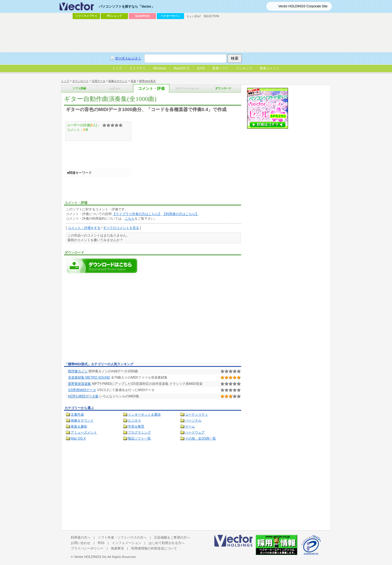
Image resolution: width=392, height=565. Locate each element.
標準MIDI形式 (147, 81)
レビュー (115, 88)
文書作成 (77, 414)
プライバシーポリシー (87, 548)
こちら (130, 219)
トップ (65, 81)
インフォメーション (127, 543)
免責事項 (117, 548)
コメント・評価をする (84, 228)
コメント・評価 (151, 89)
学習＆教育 (136, 426)
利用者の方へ (81, 538)
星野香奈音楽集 (79, 384)
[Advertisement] (110, 320)
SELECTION (211, 16)
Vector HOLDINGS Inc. (91, 557)
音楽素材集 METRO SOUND (89, 377)
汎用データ (99, 81)
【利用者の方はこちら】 (180, 214)
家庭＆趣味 (79, 426)
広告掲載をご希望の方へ (172, 538)
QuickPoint (143, 16)
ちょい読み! (194, 16)
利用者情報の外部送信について (154, 548)
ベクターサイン (170, 16)
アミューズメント (84, 432)
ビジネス (134, 420)
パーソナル (193, 420)
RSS (101, 543)
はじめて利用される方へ (167, 543)
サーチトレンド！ (128, 58)
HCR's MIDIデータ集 (83, 396)
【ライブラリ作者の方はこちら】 (137, 214)
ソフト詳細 (79, 88)
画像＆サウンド (118, 81)
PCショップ (114, 16)
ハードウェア (195, 432)
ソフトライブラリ (86, 16)
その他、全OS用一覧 (201, 438)
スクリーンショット (187, 88)
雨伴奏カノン (78, 371)
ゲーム (190, 426)
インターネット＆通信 (144, 414)
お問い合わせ (81, 543)
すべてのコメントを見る (121, 228)
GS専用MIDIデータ (82, 390)
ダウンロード (80, 81)
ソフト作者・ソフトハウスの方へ (122, 538)
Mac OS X (78, 438)
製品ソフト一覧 (139, 438)
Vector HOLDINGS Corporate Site (303, 6)
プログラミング (139, 432)
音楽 (133, 81)
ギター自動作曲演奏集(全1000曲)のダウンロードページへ (102, 266)
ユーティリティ (197, 414)
